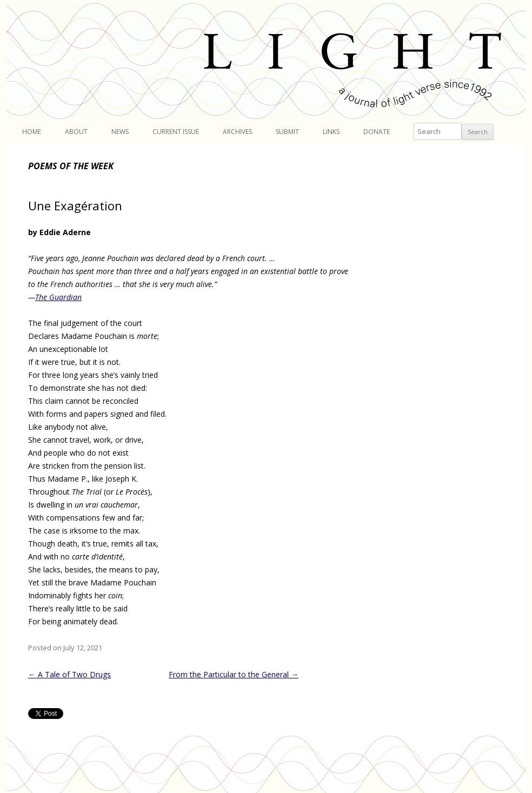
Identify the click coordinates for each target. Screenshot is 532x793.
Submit (287, 132)
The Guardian (58, 297)
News (120, 132)
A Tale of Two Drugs (69, 674)
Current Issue (176, 132)
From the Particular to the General (234, 674)
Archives (237, 132)
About (76, 132)
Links (331, 132)
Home (32, 132)
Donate (377, 132)
